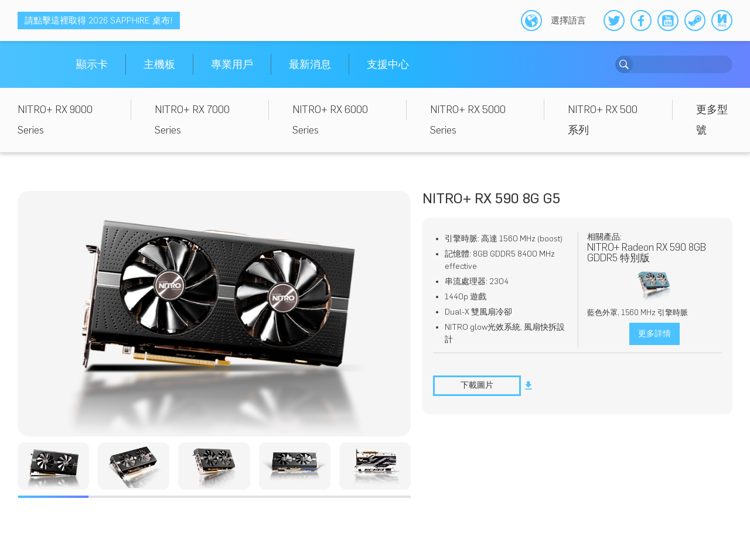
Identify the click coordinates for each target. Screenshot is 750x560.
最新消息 (310, 64)
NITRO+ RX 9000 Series (55, 120)
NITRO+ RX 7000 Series (192, 120)
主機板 (159, 64)
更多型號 (712, 120)
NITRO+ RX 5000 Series (468, 120)
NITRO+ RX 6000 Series (330, 120)
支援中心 (388, 64)
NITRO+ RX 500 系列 (603, 120)
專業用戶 (232, 64)
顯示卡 (92, 64)
